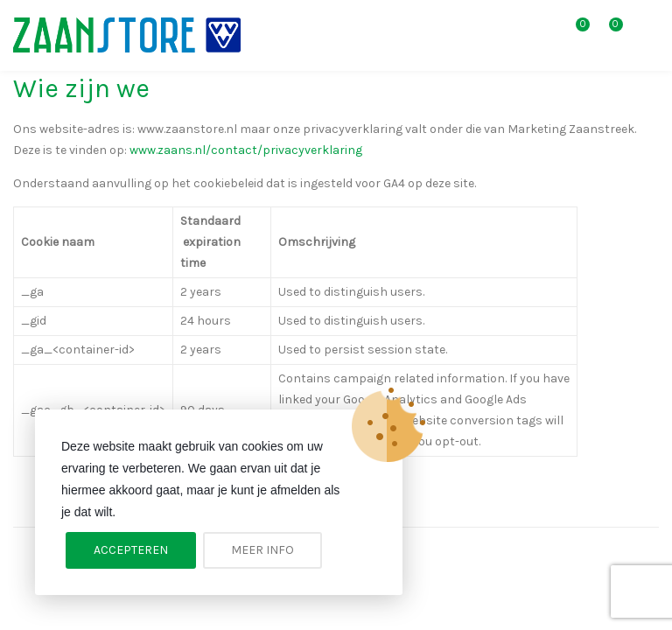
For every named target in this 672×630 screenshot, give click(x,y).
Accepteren (131, 550)
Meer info (262, 550)
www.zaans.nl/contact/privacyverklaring (246, 150)
